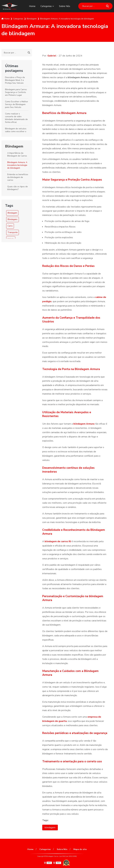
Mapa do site (80, 849)
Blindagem (14, 146)
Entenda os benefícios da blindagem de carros (18, 177)
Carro (10, 226)
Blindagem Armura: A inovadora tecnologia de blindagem (17, 165)
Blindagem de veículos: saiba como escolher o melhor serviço (16, 131)
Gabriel (52, 56)
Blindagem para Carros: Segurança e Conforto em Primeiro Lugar (16, 92)
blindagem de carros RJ (58, 541)
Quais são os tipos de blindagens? (17, 188)
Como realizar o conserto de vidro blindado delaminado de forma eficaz (16, 118)
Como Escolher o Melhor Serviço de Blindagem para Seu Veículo (17, 104)
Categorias (46, 6)
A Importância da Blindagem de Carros (17, 154)
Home (32, 6)
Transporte (13, 232)
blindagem (50, 828)
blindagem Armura (84, 424)
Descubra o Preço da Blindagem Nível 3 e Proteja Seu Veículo (15, 80)
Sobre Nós (65, 6)
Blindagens (13, 219)
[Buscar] (107, 6)
